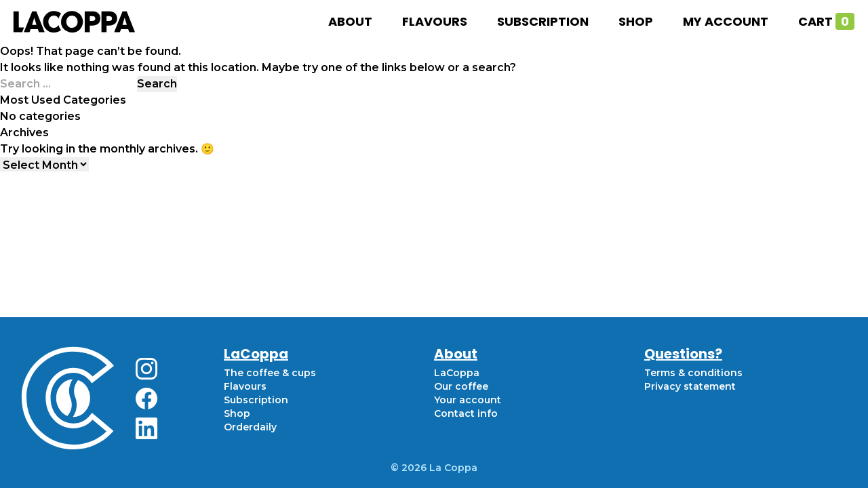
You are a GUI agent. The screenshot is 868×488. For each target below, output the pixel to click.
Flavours (435, 21)
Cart (826, 21)
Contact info (466, 413)
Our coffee (461, 386)
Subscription (543, 21)
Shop (636, 21)
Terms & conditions (693, 373)
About (350, 21)
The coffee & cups (270, 373)
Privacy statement (690, 386)
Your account (468, 400)
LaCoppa (457, 373)
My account (726, 21)
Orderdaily (250, 427)
